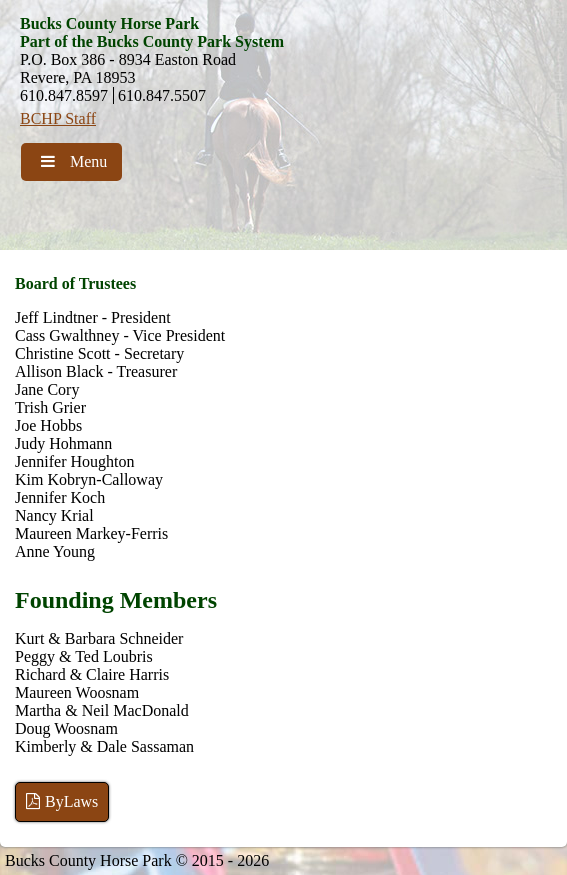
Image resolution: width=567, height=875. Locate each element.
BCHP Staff (58, 118)
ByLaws (62, 801)
